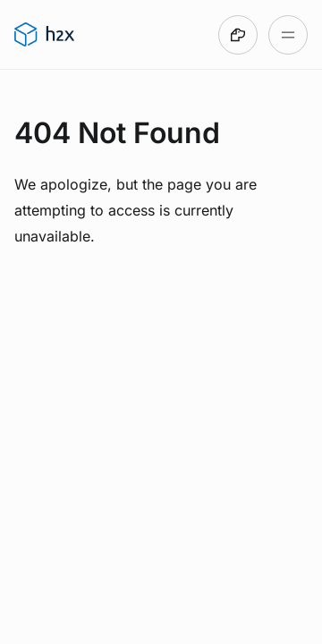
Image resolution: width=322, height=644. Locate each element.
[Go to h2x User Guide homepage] (44, 35)
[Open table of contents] (288, 35)
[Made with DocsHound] (238, 35)
